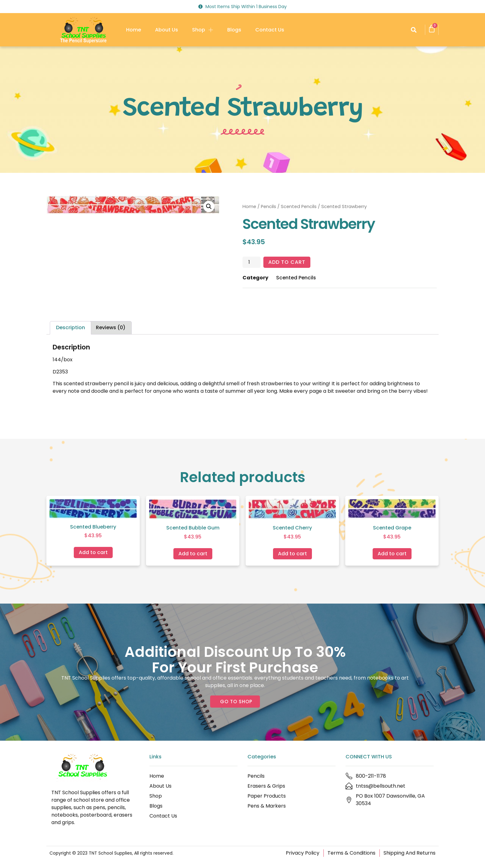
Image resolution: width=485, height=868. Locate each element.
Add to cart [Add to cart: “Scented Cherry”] (292, 554)
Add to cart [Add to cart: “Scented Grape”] (392, 554)
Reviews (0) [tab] (111, 327)
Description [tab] (71, 327)
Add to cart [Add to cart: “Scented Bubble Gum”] (193, 554)
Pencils (268, 206)
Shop (203, 30)
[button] (414, 30)
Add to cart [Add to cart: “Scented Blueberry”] (93, 552)
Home (134, 30)
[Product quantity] (252, 262)
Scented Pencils (299, 206)
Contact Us (270, 30)
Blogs (234, 30)
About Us (167, 30)
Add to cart (287, 262)
